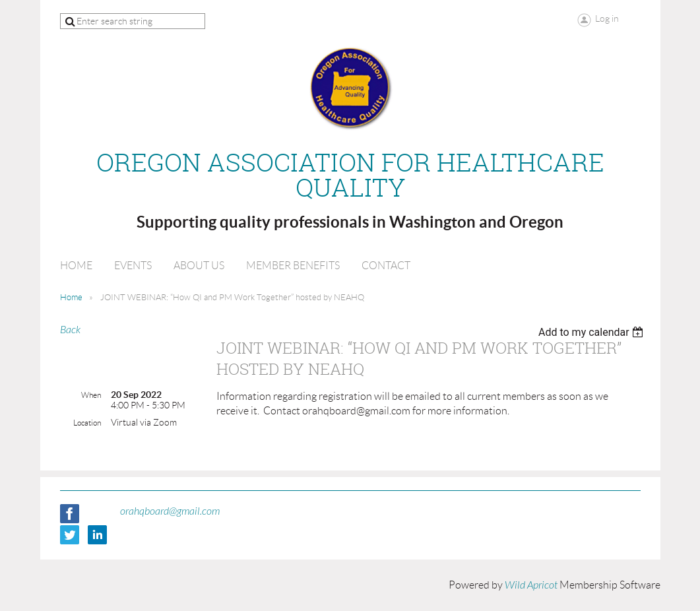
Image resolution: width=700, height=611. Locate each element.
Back (70, 330)
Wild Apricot (531, 585)
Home (71, 297)
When (91, 395)
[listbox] (593, 332)
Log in (607, 18)
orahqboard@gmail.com (170, 511)
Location (87, 423)
